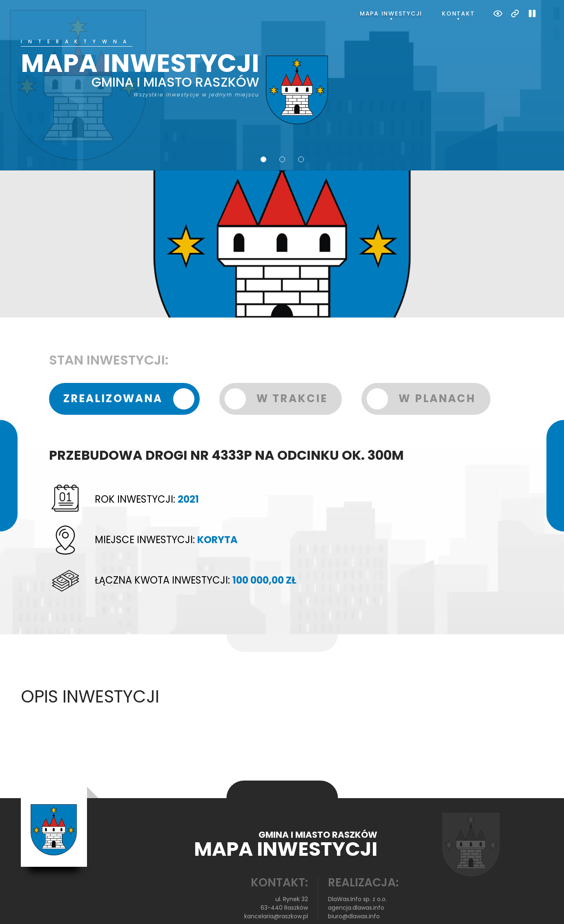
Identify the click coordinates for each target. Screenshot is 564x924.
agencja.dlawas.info (356, 881)
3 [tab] (301, 132)
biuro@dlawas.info (354, 889)
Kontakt (458, 13)
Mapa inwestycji (391, 13)
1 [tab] (263, 132)
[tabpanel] (282, 68)
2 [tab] (282, 132)
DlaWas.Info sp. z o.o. (357, 872)
